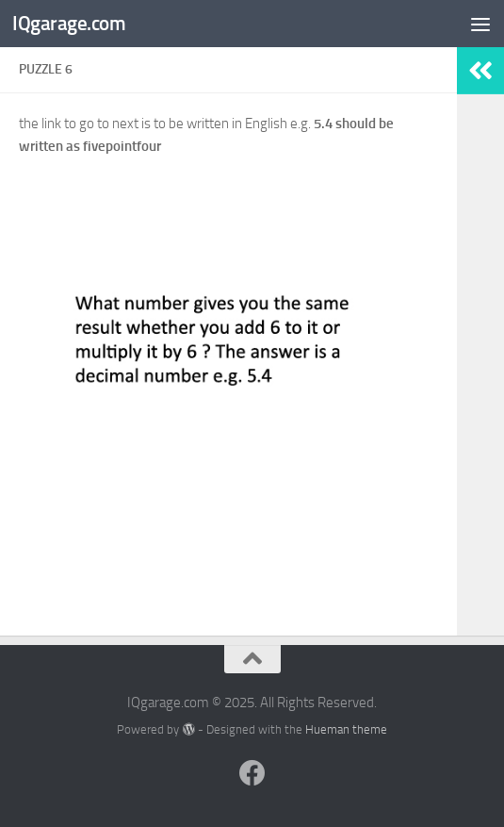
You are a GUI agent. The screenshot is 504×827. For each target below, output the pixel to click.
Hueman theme (346, 729)
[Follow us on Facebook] (252, 773)
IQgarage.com (69, 23)
